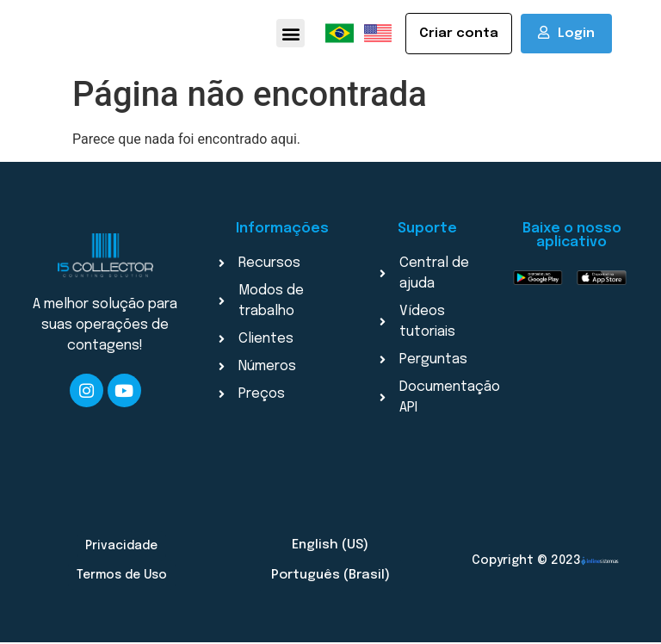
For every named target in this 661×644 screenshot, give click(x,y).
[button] (290, 34)
